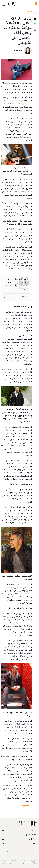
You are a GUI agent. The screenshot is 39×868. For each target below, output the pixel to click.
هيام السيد (18, 51)
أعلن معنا (22, 861)
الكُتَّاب (34, 864)
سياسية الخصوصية (9, 864)
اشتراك (13, 861)
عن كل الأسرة (32, 861)
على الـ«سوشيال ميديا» (22, 104)
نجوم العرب (26, 807)
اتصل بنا (6, 861)
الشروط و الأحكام (24, 864)
